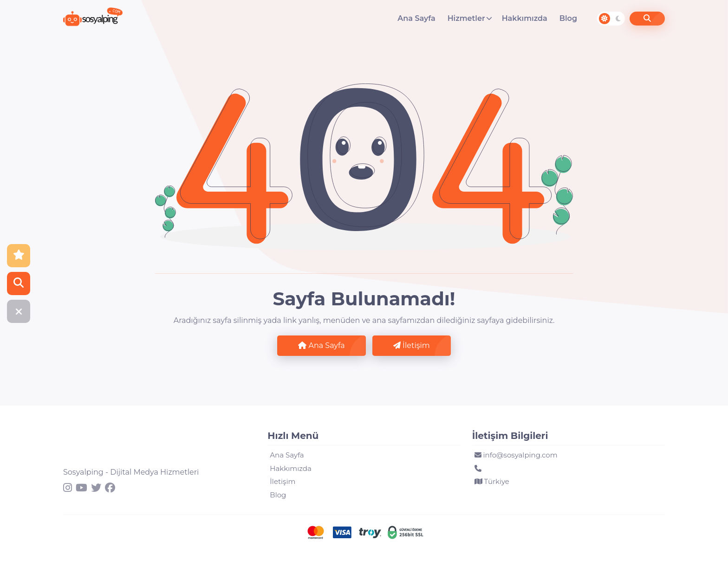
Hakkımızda (525, 18)
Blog (568, 18)
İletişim (412, 345)
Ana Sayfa (416, 18)
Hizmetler (466, 18)
